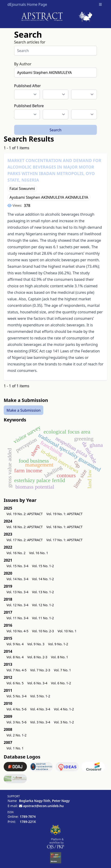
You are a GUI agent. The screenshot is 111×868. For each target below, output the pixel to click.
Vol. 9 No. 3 (36, 644)
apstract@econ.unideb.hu (43, 806)
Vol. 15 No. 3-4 (17, 566)
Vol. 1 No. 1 (15, 748)
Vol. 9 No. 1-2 (58, 644)
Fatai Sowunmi (22, 189)
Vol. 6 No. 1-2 (61, 683)
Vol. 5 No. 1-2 (40, 696)
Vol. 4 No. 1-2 (64, 709)
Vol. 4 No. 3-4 (40, 709)
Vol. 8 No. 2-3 (37, 657)
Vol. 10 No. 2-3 (43, 631)
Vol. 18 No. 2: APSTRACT (25, 527)
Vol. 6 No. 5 (15, 683)
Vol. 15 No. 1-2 (43, 566)
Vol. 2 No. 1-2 (16, 735)
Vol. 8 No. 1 (60, 657)
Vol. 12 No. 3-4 (17, 605)
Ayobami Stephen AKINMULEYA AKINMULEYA (49, 197)
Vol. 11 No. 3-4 (17, 618)
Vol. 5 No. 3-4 (16, 696)
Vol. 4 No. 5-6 (16, 709)
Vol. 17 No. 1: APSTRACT (64, 540)
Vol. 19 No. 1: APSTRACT (64, 514)
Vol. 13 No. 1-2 (43, 592)
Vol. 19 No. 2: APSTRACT (25, 514)
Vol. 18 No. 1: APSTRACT (64, 527)
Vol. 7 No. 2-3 (40, 670)
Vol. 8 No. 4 (15, 657)
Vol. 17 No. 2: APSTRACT (25, 540)
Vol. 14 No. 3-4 (17, 579)
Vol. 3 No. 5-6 (16, 722)
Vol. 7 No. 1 (63, 670)
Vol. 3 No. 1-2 (64, 722)
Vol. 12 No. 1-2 (43, 605)
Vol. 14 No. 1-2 (43, 579)
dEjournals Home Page (27, 4)
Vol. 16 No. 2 (16, 553)
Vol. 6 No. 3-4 (37, 683)
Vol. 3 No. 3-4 (40, 722)
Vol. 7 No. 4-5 (16, 670)
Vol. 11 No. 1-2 (43, 618)
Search (55, 130)
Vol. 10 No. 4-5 (17, 631)
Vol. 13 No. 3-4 (17, 592)
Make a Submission (24, 410)
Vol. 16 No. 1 (39, 553)
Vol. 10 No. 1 (67, 631)
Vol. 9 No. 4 (15, 644)
